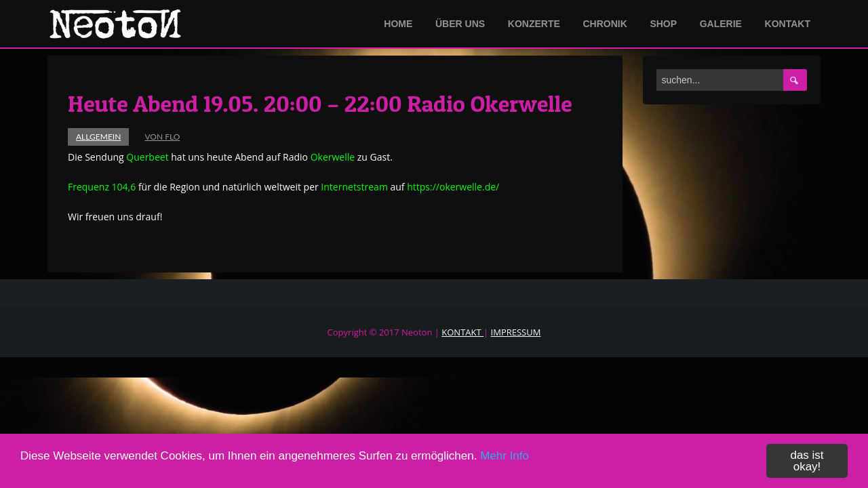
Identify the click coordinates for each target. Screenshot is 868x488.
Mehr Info (505, 457)
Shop (663, 24)
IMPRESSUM (516, 332)
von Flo (162, 137)
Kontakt (788, 24)
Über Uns (460, 24)
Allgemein (98, 137)
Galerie (721, 24)
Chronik (605, 24)
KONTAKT (462, 332)
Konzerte (534, 24)
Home (398, 24)
